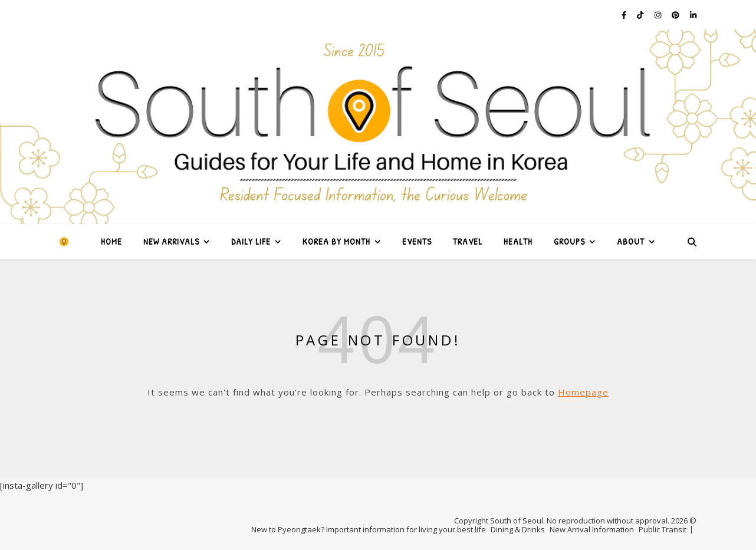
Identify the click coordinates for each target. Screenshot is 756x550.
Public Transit (663, 529)
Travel (468, 241)
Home (111, 241)
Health (518, 241)
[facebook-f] (625, 15)
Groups (569, 241)
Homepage (583, 392)
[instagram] (659, 15)
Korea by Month (336, 241)
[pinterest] (676, 15)
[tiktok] (641, 15)
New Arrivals (171, 241)
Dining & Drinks (518, 529)
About (631, 241)
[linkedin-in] (693, 15)
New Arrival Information (592, 529)
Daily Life (251, 241)
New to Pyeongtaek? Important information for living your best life (369, 529)
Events (417, 241)
